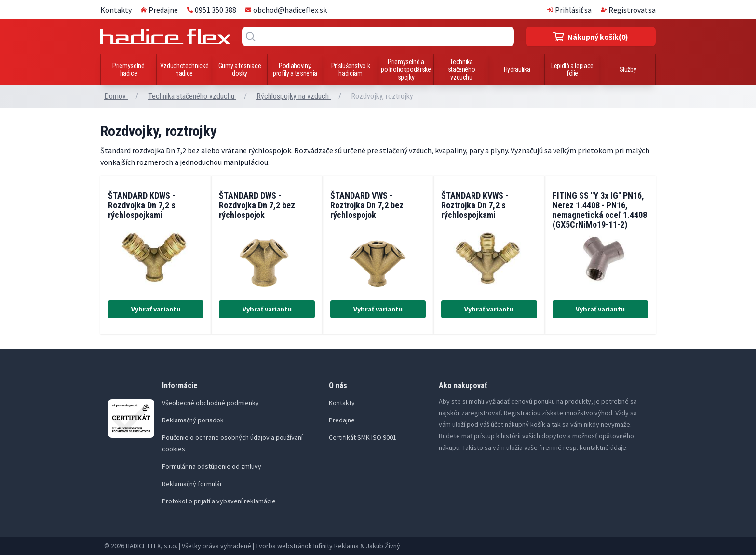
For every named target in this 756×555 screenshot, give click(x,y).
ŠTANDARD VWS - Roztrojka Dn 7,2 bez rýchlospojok (367, 205)
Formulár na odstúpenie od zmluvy (212, 466)
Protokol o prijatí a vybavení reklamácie (219, 501)
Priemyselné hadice (128, 69)
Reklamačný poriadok (193, 420)
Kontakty (116, 10)
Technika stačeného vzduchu (462, 69)
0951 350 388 (212, 10)
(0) (591, 37)
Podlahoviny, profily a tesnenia (295, 69)
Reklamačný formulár (192, 484)
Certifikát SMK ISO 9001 (363, 437)
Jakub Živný (383, 546)
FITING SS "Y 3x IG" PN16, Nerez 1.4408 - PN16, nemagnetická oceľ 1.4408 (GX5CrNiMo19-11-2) (600, 210)
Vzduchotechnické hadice (184, 69)
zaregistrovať (481, 413)
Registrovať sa (628, 10)
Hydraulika (517, 69)
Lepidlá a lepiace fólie (572, 69)
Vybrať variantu (156, 309)
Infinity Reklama (336, 546)
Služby (628, 69)
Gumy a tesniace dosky (240, 69)
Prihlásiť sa (569, 10)
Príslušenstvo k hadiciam (351, 69)
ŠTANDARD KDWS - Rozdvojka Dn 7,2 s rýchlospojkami (142, 205)
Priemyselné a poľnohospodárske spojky (406, 69)
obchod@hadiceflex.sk (286, 10)
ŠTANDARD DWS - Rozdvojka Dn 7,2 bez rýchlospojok (257, 205)
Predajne (159, 10)
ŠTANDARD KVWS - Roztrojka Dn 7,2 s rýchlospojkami (475, 205)
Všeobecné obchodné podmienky (210, 403)
